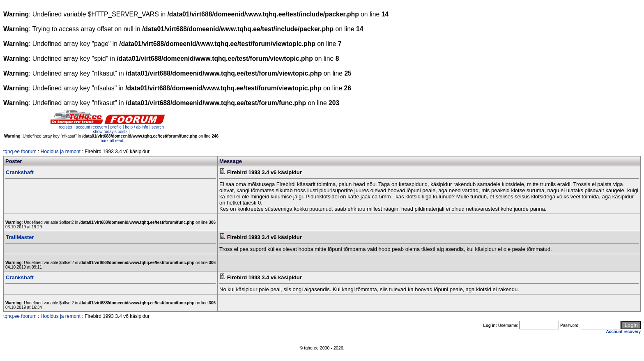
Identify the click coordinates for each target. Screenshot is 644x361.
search (158, 127)
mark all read (111, 141)
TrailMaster (20, 237)
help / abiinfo (137, 127)
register (66, 127)
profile (116, 127)
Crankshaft (20, 172)
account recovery (92, 127)
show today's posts (110, 132)
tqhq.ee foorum (20, 152)
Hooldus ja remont (61, 152)
